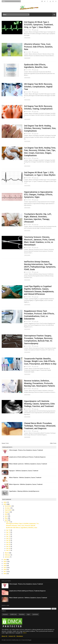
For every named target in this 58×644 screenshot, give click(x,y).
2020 (5, 565)
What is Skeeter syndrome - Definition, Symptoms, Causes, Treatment (28, 464)
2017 (5, 572)
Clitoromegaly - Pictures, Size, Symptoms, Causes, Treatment (26, 450)
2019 (5, 568)
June (6, 516)
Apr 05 (8, 542)
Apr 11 (8, 534)
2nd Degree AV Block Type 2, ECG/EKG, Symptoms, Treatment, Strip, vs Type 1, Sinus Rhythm (39, 25)
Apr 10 (8, 536)
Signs (28, 614)
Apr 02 (8, 548)
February (8, 555)
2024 (5, 559)
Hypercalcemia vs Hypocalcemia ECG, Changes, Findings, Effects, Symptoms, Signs (38, 195)
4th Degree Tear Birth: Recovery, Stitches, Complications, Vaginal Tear (38, 87)
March (7, 553)
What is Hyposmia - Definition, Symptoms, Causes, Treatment (26, 484)
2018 (5, 569)
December (8, 506)
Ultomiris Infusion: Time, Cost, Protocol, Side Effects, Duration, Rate (38, 47)
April (6, 520)
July (6, 514)
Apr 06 (8, 540)
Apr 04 (8, 544)
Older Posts (53, 443)
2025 (5, 504)
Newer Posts (5, 443)
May (6, 518)
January (7, 557)
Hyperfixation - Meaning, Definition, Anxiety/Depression (24, 491)
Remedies (22, 614)
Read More (27, 38)
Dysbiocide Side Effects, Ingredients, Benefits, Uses (22, 528)
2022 (5, 563)
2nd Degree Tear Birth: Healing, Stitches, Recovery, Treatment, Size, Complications (40, 128)
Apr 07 (8, 538)
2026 (5, 502)
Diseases (5, 614)
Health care (13, 614)
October (8, 508)
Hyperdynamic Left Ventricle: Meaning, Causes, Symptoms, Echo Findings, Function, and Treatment (39, 404)
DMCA (25, 633)
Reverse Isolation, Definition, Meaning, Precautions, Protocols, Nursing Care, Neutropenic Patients (40, 383)
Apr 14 (8, 532)
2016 (5, 574)
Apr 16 (8, 522)
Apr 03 (8, 546)
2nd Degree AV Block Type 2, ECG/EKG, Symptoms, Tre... (23, 523)
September (8, 510)
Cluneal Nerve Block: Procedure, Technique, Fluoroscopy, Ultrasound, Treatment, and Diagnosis (40, 426)
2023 (5, 561)
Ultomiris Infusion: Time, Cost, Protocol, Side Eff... (21, 526)
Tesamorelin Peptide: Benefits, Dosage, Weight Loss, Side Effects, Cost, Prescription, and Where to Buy (40, 361)
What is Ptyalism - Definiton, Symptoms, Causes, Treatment (25, 478)
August (7, 512)
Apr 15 (8, 530)
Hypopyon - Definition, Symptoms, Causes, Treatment (24, 471)
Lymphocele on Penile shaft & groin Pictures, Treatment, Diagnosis (27, 457)
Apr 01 (8, 550)
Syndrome (35, 614)
